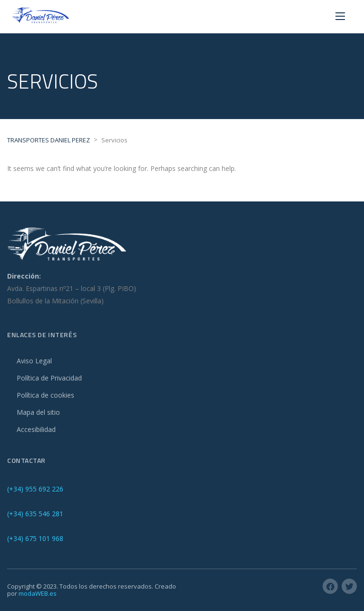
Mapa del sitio (38, 412)
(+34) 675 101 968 (35, 538)
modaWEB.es (38, 593)
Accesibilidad (36, 429)
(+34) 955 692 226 (35, 489)
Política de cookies (45, 395)
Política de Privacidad (49, 378)
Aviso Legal (34, 361)
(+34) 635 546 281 (35, 514)
